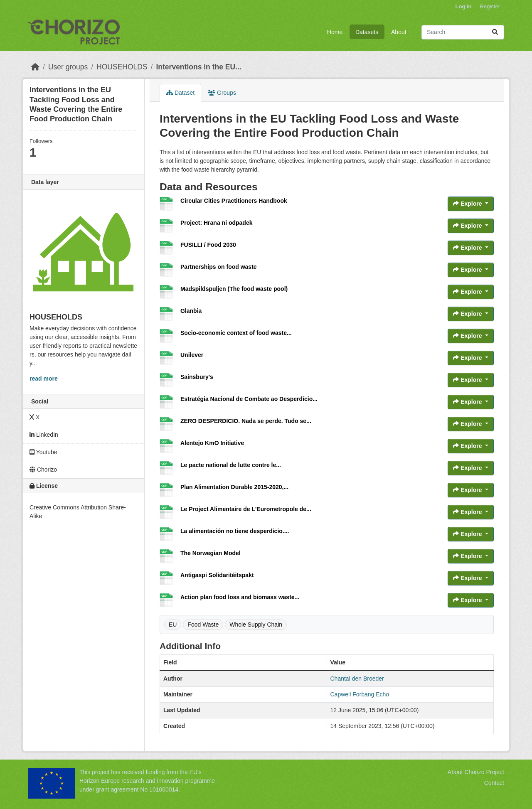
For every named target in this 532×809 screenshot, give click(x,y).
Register (490, 6)
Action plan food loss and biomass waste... (240, 597)
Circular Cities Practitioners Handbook (234, 201)
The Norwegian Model (211, 553)
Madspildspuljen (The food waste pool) (234, 289)
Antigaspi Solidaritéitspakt (217, 575)
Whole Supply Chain (256, 625)
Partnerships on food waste (219, 267)
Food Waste (203, 625)
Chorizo (43, 470)
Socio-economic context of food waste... (236, 333)
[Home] (35, 67)
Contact (494, 783)
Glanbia (191, 311)
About (399, 32)
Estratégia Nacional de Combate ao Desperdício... (249, 399)
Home (335, 32)
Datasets (367, 32)
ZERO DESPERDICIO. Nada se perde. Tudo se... (246, 421)
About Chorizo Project (476, 772)
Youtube (43, 452)
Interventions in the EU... (198, 67)
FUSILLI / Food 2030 (208, 245)
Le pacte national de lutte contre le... (231, 465)
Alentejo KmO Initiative (212, 443)
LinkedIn (44, 435)
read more (44, 379)
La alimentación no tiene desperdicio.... (235, 531)
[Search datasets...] (463, 32)
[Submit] (495, 32)
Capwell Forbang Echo (360, 694)
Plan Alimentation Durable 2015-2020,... (234, 487)
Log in (464, 6)
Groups (222, 93)
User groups (68, 67)
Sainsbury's (197, 377)
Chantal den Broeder (357, 679)
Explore (468, 204)
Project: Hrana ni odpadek (216, 223)
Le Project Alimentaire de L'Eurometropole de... (246, 509)
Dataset (180, 93)
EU (173, 625)
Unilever (192, 355)
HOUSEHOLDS (122, 67)
